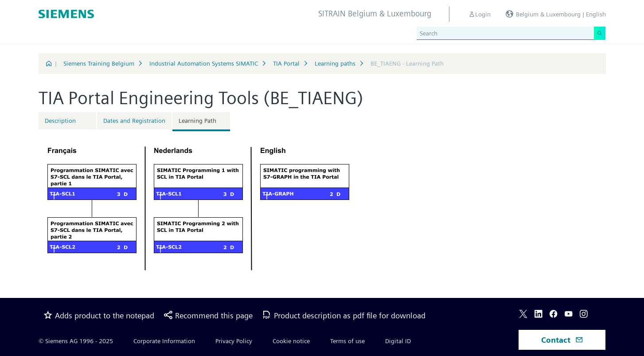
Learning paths (335, 63)
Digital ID (398, 341)
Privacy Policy (234, 341)
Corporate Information (164, 341)
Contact (562, 340)
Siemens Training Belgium (99, 63)
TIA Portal (286, 63)
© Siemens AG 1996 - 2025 (76, 341)
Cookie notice (291, 341)
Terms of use (347, 341)
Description (60, 121)
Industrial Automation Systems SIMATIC (204, 63)
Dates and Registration (134, 121)
